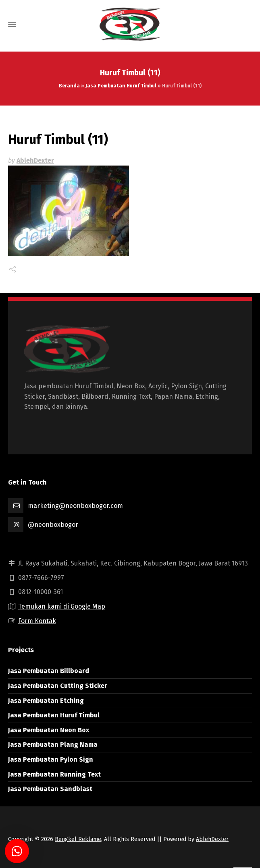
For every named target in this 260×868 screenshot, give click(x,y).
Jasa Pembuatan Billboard (49, 671)
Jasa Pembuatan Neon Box (49, 730)
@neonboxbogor (53, 525)
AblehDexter (35, 161)
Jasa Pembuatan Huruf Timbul (121, 86)
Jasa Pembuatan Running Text (54, 774)
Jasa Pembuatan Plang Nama (53, 745)
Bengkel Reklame (78, 839)
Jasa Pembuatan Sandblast (50, 789)
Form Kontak (37, 621)
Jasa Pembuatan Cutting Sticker (58, 686)
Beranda (69, 86)
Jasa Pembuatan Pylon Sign (51, 759)
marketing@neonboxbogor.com (75, 506)
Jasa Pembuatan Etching (46, 701)
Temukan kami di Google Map (62, 606)
